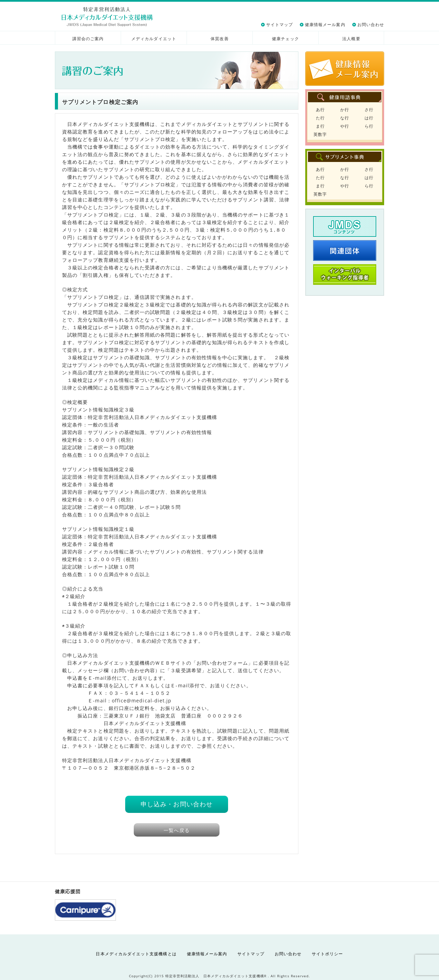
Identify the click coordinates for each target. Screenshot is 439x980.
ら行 (369, 126)
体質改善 (219, 39)
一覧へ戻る (176, 830)
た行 (320, 118)
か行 (345, 110)
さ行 (369, 110)
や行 (345, 126)
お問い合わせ (371, 25)
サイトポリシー (327, 954)
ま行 (320, 126)
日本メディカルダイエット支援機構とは (136, 954)
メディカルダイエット (154, 39)
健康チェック (285, 39)
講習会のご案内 (88, 39)
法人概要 (351, 39)
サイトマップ (280, 25)
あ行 (320, 110)
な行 (345, 118)
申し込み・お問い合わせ (177, 804)
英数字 (320, 134)
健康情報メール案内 (325, 25)
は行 (369, 118)
